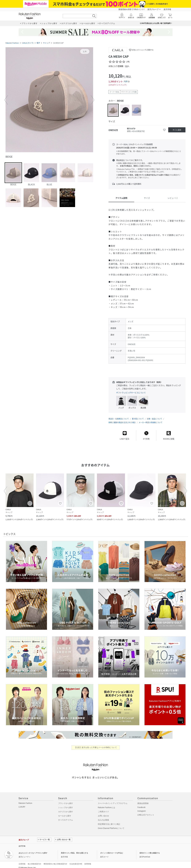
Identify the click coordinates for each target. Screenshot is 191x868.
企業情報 (22, 861)
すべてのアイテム (66, 817)
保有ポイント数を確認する (150, 850)
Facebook (141, 804)
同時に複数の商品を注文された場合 (122, 419)
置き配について (138, 416)
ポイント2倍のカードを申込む (112, 850)
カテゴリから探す (66, 809)
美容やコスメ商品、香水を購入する (74, 850)
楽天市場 (167, 9)
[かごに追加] (177, 130)
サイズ (147, 198)
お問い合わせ (103, 813)
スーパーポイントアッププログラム (113, 800)
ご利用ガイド (103, 809)
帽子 (38, 43)
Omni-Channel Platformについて (111, 825)
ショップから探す (66, 804)
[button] (49, 100)
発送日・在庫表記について (119, 416)
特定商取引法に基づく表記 (109, 821)
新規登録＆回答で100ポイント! (131, 9)
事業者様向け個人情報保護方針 (55, 861)
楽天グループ (153, 9)
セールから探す (65, 813)
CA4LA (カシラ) (28, 43)
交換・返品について (154, 416)
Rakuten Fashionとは (107, 804)
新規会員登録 (143, 800)
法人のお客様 (103, 817)
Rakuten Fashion (12, 43)
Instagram (142, 808)
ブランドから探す (66, 800)
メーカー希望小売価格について (151, 419)
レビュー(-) (173, 198)
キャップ (46, 43)
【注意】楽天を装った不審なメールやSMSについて (95, 744)
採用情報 (88, 861)
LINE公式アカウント (146, 812)
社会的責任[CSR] (76, 861)
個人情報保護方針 (34, 861)
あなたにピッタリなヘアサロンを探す (33, 850)
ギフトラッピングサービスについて (131, 393)
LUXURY (22, 804)
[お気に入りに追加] (164, 130)
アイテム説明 (121, 198)
